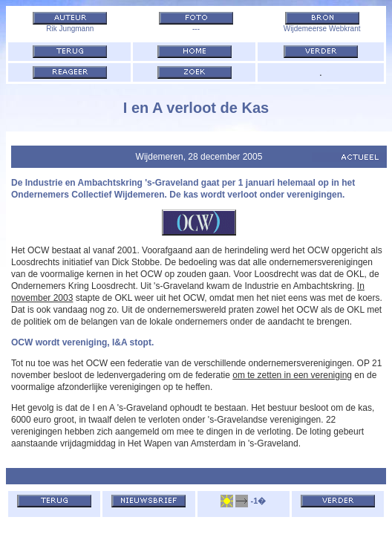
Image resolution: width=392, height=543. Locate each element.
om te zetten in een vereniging (292, 375)
